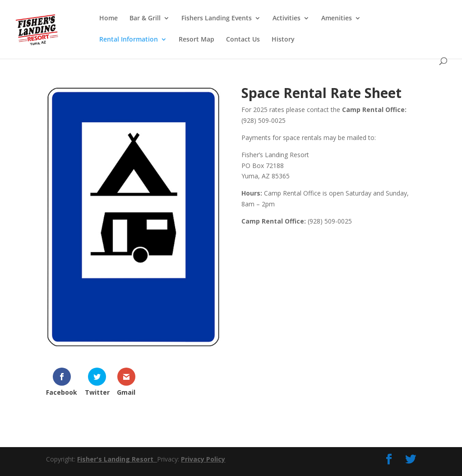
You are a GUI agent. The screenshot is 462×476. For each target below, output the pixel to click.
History (283, 40)
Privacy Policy (203, 459)
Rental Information (129, 40)
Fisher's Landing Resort (117, 459)
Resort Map (196, 40)
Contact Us (243, 40)
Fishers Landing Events (217, 19)
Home (109, 19)
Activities (286, 19)
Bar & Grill (145, 19)
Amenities (337, 19)
